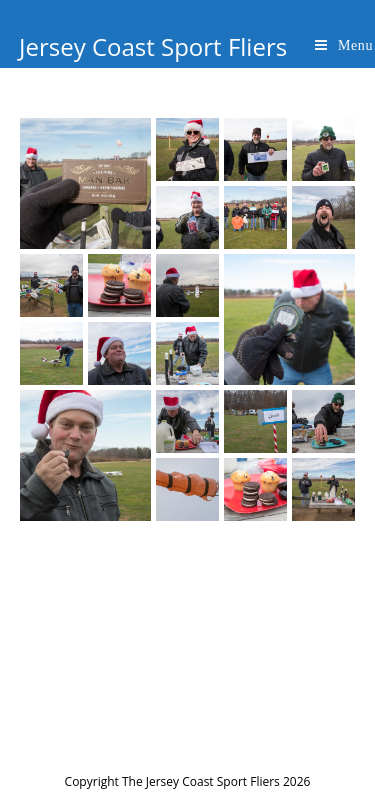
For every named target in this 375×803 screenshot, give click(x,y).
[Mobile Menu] (344, 45)
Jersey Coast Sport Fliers (153, 46)
